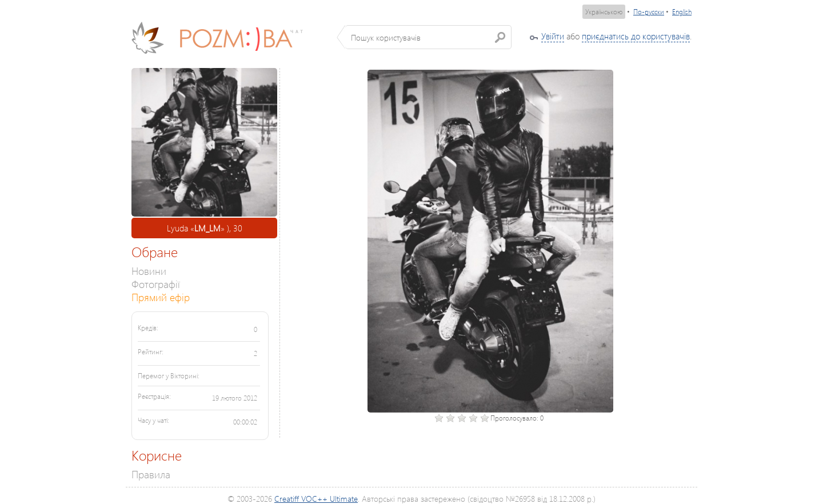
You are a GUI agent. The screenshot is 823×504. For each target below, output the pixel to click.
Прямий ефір (161, 297)
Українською (604, 12)
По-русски (649, 12)
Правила (151, 474)
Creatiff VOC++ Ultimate (316, 499)
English (682, 12)
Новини (149, 271)
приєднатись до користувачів (636, 36)
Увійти (553, 36)
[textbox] (428, 37)
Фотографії (156, 284)
